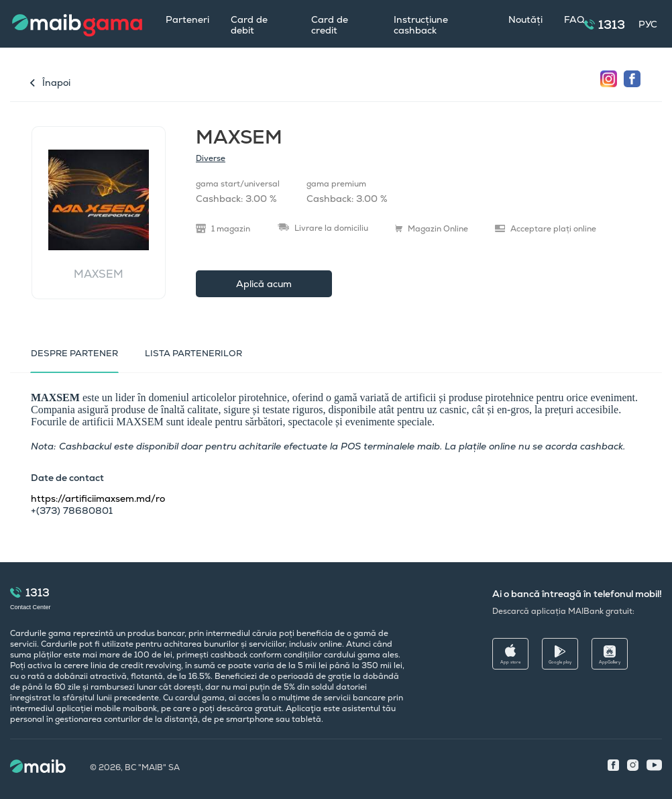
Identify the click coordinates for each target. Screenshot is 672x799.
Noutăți (525, 19)
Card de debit (249, 25)
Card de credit (330, 25)
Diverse (211, 158)
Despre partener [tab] (74, 353)
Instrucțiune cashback (421, 25)
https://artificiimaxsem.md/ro (98, 498)
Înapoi (56, 83)
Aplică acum (264, 284)
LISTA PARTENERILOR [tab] (193, 353)
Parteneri (187, 19)
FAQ (574, 19)
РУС (648, 24)
